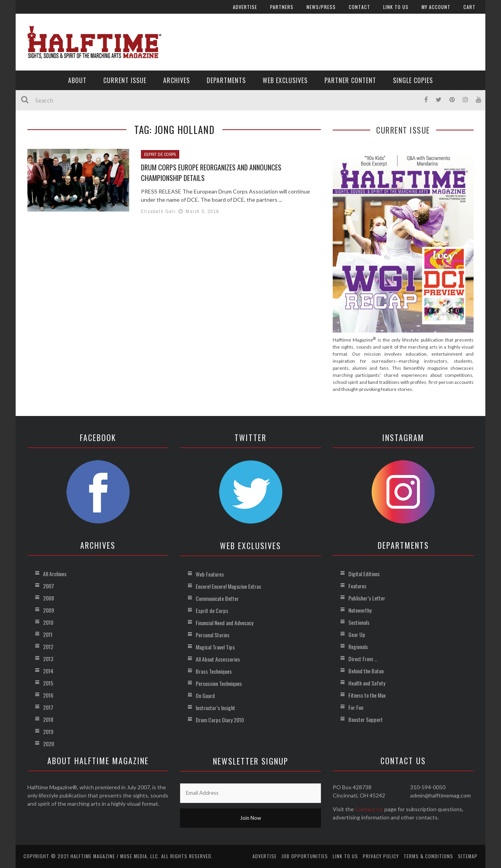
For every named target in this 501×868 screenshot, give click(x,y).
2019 (48, 731)
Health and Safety (367, 683)
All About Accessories (218, 659)
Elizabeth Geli (158, 211)
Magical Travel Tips (215, 647)
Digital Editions (364, 574)
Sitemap (468, 856)
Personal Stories (213, 635)
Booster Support (366, 719)
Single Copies (413, 80)
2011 (48, 634)
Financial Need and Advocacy (224, 623)
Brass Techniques (214, 671)
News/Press (321, 7)
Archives (177, 80)
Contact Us (369, 809)
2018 (48, 719)
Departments (226, 80)
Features (357, 586)
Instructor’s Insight (215, 708)
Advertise (245, 7)
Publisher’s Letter (367, 598)
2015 (48, 683)
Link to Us (396, 7)
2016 (48, 695)
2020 (49, 744)
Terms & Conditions (428, 856)
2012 (48, 646)
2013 (48, 659)
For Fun (356, 707)
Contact (360, 7)
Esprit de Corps (160, 154)
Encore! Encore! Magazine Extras (228, 586)
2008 (49, 598)
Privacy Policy (381, 856)
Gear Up (357, 634)
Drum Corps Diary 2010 (220, 720)
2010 (48, 622)
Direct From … (363, 659)
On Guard (205, 695)
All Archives (55, 574)
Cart (469, 7)
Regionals (358, 646)
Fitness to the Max (367, 695)
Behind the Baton (366, 671)
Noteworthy (360, 610)
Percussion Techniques (219, 683)
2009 (49, 610)
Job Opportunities (305, 856)
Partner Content (350, 80)
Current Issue (125, 80)
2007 (49, 586)
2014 (48, 671)
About (77, 80)
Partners (282, 7)
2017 (48, 707)
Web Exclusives (285, 80)
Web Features (210, 574)
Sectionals (359, 622)
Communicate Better (217, 598)
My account (436, 7)
